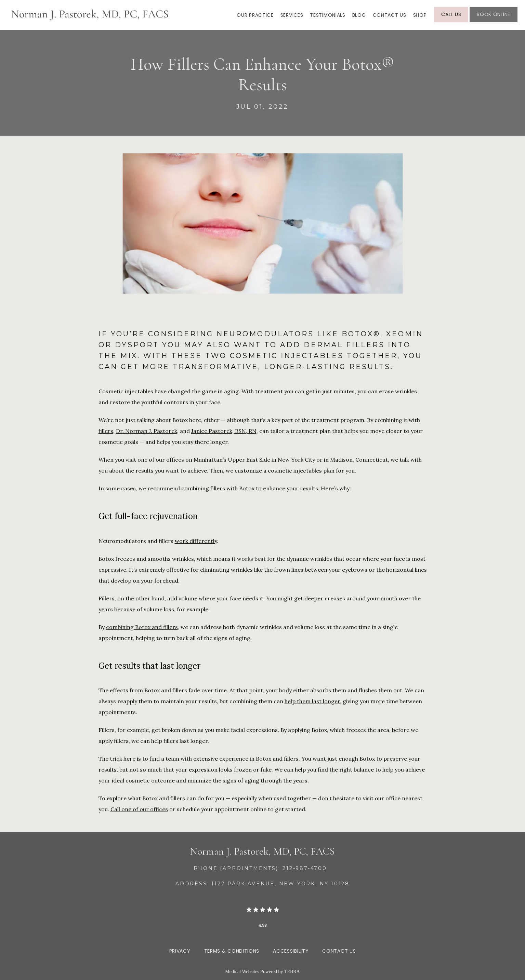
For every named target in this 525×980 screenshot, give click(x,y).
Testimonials (327, 15)
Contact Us (390, 15)
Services (292, 15)
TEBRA (292, 972)
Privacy (180, 951)
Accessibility (291, 951)
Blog (359, 15)
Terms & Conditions (232, 951)
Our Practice (255, 15)
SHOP (420, 15)
